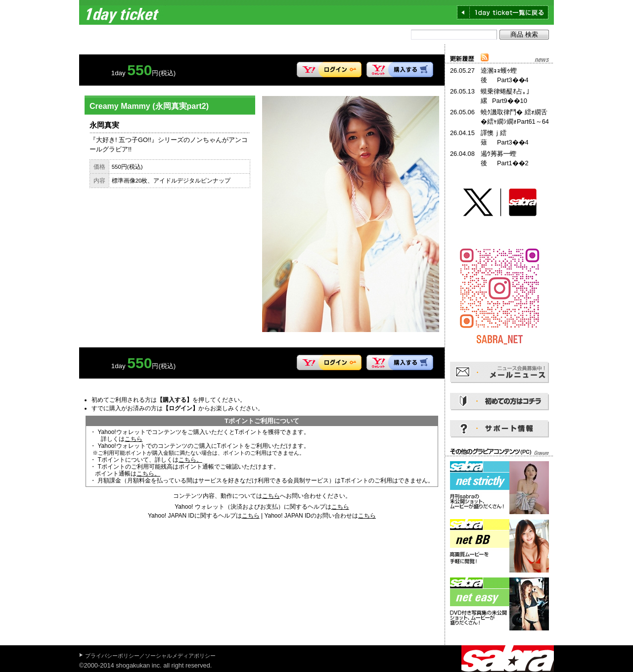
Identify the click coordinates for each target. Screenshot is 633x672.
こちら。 (190, 460)
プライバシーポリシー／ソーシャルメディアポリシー (150, 656)
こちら (134, 439)
